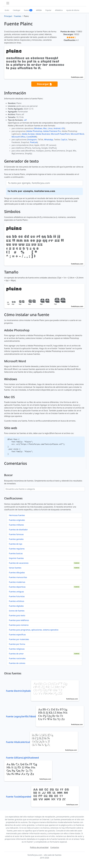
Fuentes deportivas (17, 587)
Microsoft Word (77, 134)
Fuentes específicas (17, 635)
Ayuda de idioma (73, 10)
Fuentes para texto (17, 615)
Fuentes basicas (16, 553)
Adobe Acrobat (28, 134)
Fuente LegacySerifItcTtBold (45, 716)
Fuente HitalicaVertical (42, 742)
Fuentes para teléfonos (19, 620)
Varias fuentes (15, 568)
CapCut (64, 140)
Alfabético (59, 10)
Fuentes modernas (17, 582)
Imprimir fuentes (16, 558)
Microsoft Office (18, 137)
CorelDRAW (31, 137)
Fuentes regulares (17, 549)
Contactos (55, 847)
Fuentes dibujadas (17, 573)
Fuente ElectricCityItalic (43, 691)
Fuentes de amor (16, 654)
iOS (63, 128)
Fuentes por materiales (19, 639)
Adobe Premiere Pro (52, 131)
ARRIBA (39, 10)
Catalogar (17, 10)
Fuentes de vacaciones (19, 563)
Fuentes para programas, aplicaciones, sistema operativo (34, 630)
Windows (38, 128)
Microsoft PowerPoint (60, 134)
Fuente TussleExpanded (43, 797)
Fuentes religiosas (17, 649)
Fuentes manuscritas (18, 577)
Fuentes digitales (16, 606)
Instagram (32, 140)
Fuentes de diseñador (18, 530)
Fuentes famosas (16, 534)
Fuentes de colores (17, 663)
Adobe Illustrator (43, 134)
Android (57, 128)
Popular (48, 10)
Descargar (44, 84)
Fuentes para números (19, 625)
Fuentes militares (16, 525)
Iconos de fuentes (17, 611)
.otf (25, 120)
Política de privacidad (39, 847)
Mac (45, 128)
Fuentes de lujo (16, 544)
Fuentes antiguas (16, 592)
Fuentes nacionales (17, 658)
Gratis (7, 10)
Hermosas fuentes (17, 515)
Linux (50, 128)
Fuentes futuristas (17, 596)
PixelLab (33, 142)
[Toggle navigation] (8, 3)
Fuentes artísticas (17, 601)
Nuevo (28, 10)
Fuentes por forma (17, 644)
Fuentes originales (17, 520)
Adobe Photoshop (34, 131)
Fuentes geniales (16, 539)
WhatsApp (49, 140)
